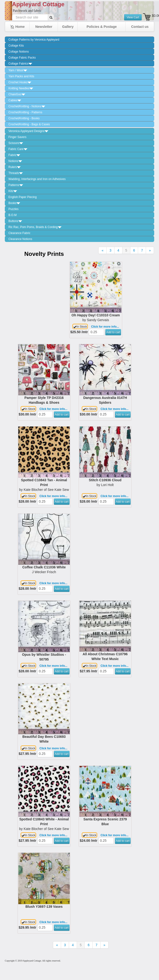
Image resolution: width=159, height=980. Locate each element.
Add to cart (113, 332)
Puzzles (13, 209)
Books (14, 203)
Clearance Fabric (19, 233)
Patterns (16, 185)
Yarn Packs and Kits (21, 76)
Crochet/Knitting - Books (24, 118)
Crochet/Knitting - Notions (27, 106)
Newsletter (44, 27)
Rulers (15, 167)
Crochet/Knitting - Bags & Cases (29, 124)
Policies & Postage (102, 27)
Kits (13, 191)
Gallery (68, 27)
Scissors (16, 143)
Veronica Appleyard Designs (28, 131)
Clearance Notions (20, 239)
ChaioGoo (17, 94)
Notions (15, 161)
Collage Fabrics (20, 64)
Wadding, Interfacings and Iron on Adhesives (37, 179)
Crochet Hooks (20, 82)
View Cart (133, 17)
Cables (15, 100)
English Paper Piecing (22, 197)
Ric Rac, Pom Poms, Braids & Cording (35, 227)
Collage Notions (19, 52)
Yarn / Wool (18, 70)
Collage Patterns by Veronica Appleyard (34, 40)
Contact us (140, 27)
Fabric (14, 155)
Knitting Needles (21, 88)
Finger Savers (17, 137)
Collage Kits (16, 46)
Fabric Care (18, 149)
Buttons (15, 221)
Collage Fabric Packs (22, 58)
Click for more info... (105, 327)
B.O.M (13, 215)
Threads (16, 173)
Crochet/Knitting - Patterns (25, 112)
